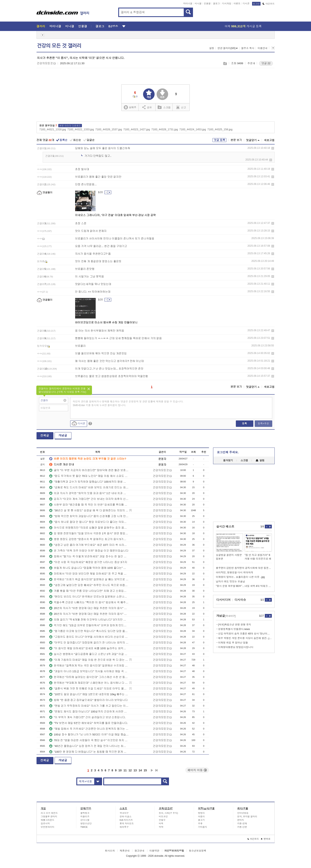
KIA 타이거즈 (126, 820)
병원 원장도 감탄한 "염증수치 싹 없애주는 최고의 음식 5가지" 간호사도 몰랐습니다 (89, 539)
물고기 (201, 820)
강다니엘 (85, 820)
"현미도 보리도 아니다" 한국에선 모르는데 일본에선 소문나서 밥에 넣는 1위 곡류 (89, 597)
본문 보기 (236, 140)
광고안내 (139, 851)
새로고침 (269, 140)
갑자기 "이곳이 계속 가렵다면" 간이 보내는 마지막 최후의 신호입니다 (89, 499)
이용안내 (263, 48)
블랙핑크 (85, 813)
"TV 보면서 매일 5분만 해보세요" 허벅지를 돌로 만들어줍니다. (89, 723)
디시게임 (227, 3)
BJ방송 (113, 26)
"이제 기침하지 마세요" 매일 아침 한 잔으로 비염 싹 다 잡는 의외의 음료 (89, 660)
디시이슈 (240, 600)
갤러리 (41, 26)
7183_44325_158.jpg (220, 129)
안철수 (162, 820)
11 (125, 770)
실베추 (130, 107)
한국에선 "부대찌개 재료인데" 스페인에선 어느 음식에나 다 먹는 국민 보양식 (89, 683)
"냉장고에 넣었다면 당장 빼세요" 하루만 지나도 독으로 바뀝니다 (89, 585)
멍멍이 (201, 813)
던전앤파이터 (48, 827)
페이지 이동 (197, 770)
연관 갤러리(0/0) (228, 48)
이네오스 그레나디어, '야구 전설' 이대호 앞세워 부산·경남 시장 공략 (115, 215)
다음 (152, 770)
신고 (181, 107)
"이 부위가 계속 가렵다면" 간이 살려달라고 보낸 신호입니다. (87, 717)
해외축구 (124, 827)
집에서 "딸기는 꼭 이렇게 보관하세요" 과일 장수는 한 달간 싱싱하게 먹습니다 (89, 556)
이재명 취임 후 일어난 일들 (233, 643)
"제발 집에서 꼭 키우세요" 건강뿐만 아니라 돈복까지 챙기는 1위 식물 (89, 729)
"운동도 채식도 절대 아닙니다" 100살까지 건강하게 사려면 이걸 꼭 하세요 (89, 712)
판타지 (241, 820)
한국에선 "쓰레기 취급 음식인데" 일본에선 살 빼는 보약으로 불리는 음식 (89, 579)
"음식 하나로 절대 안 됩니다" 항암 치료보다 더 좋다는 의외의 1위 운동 (89, 522)
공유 (147, 107)
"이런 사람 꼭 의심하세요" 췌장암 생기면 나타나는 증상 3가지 (88, 562)
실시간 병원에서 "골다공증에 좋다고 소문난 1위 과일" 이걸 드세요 (89, 654)
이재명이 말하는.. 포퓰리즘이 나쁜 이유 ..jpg (240, 577)
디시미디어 (224, 600)
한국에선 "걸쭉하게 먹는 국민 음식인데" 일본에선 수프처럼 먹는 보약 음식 (89, 666)
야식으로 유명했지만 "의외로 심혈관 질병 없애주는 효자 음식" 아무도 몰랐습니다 (89, 528)
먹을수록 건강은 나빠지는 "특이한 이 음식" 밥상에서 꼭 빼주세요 (89, 602)
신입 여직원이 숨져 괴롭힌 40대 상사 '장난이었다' (245, 634)
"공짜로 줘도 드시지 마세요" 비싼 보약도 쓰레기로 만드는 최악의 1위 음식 (89, 487)
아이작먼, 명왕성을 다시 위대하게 (235, 573)
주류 (200, 823)
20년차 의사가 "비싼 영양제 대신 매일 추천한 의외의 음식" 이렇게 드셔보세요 (89, 608)
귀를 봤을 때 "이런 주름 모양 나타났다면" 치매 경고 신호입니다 (89, 591)
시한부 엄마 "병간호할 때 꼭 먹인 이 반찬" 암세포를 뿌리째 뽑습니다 (89, 505)
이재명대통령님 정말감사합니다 (236, 647)
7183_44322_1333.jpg (81, 129)
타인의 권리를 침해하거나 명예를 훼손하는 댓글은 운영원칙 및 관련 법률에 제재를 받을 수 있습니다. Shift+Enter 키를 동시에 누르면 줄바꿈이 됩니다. (128, 403)
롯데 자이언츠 (127, 823)
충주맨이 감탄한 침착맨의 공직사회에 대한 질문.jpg (244, 568)
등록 (244, 424)
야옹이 (201, 816)
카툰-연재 (242, 823)
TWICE (84, 827)
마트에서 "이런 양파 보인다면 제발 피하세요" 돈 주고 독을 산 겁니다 (89, 574)
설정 (212, 48)
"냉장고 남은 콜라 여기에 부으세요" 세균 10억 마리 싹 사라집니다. (89, 545)
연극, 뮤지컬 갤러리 (247, 816)
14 (140, 770)
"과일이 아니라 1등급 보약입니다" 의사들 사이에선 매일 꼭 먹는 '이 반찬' (89, 671)
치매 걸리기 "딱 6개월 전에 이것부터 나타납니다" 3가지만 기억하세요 (89, 620)
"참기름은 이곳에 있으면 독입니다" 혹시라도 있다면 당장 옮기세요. (89, 631)
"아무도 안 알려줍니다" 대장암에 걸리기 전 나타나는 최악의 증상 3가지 (89, 643)
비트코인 (163, 816)
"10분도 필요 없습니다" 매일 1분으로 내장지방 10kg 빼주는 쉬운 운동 (89, 694)
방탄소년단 (86, 823)
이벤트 (237, 3)
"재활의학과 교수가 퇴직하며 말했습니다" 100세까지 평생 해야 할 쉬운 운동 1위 (89, 482)
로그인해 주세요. (228, 452)
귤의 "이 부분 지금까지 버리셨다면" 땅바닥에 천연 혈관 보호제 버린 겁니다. (89, 470)
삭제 (273, 148)
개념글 (63, 435)
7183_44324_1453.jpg (193, 129)
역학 (161, 827)
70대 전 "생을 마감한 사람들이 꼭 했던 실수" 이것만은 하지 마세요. (89, 740)
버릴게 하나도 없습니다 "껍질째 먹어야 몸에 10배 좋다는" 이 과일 (89, 568)
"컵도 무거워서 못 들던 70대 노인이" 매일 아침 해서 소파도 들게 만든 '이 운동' (89, 476)
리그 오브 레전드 (49, 813)
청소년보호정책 (197, 851)
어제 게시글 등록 (243, 26)
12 (130, 770)
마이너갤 (188, 3)
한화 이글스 (126, 816)
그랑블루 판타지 (49, 816)
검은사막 (45, 823)
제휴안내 (125, 851)
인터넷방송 (243, 813)
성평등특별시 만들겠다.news (234, 629)
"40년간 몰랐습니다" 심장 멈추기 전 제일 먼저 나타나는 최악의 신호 (89, 746)
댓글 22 (266, 63)
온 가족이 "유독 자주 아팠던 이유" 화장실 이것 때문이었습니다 (89, 551)
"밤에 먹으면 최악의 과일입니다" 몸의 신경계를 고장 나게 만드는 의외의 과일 (89, 516)
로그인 (256, 4)
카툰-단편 (242, 827)
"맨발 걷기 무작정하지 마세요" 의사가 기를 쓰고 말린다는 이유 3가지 (89, 706)
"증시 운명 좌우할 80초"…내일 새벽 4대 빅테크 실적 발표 (244, 586)
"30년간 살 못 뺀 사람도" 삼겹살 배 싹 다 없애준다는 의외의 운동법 (89, 510)
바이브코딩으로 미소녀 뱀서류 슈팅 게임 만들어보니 (106, 322)
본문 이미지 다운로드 (70, 126)
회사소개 (110, 851)
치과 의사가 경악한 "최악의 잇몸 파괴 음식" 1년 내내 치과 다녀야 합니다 (89, 493)
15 (145, 770)
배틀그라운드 (48, 820)
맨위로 (266, 839)
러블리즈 (85, 816)
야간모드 (269, 4)
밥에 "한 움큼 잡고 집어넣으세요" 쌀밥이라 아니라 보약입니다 (88, 700)
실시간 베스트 (225, 527)
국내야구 (124, 813)
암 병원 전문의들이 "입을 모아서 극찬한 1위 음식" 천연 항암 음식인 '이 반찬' (89, 533)
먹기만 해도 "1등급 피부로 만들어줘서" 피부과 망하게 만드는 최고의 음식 (89, 625)
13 (135, 770)
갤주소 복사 (248, 48)
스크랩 (225, 64)
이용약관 (154, 851)
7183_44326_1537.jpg (108, 129)
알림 (260, 460)
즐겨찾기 (228, 460)
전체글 (45, 435)
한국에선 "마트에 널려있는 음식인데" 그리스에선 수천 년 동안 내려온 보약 (89, 677)
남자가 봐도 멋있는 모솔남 (231, 582)
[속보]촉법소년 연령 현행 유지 (235, 625)
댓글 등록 (219, 140)
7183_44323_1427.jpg (137, 129)
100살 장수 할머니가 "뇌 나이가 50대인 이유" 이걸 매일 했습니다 (89, 735)
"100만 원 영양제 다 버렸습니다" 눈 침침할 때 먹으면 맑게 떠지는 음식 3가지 (89, 752)
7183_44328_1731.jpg (165, 129)
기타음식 (203, 827)
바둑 (161, 823)
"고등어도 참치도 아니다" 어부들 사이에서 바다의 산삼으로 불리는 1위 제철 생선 (89, 637)
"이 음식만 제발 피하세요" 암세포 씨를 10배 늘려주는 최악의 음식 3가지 (89, 648)
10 (120, 770)
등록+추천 (263, 424)
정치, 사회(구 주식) (169, 813)
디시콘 (246, 3)
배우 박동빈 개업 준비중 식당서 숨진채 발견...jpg (245, 638)
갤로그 (216, 3)
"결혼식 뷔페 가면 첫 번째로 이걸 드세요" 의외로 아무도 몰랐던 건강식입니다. (89, 689)
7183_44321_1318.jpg (53, 129)
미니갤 (198, 3)
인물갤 (207, 3)
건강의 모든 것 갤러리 (59, 46)
